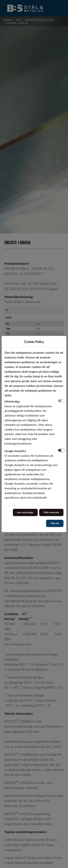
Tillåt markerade (51, 512)
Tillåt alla (55, 523)
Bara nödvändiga (25, 512)
